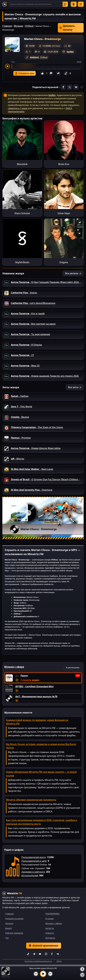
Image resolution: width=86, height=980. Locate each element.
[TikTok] (28, 954)
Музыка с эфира (54, 923)
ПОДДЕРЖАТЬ (53, 914)
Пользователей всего (34, 857)
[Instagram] (46, 954)
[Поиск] (38, 4)
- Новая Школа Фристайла (36, 448)
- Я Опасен (26, 345)
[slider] (46, 66)
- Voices (24, 293)
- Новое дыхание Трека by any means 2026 (45, 376)
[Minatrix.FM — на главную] (5, 4)
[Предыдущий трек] (36, 974)
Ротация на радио (14, 919)
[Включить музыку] (43, 974)
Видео (8, 928)
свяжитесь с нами (17, 108)
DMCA (59, 961)
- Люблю (20, 396)
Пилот (24, 676)
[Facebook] (52, 954)
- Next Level (32, 469)
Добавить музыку (67, 28)
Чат (7, 938)
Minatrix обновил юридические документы (31, 800)
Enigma (64, 262)
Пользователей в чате (34, 861)
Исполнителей (30, 875)
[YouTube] (40, 954)
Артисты (50, 928)
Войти (74, 4)
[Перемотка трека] (51, 691)
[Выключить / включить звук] (82, 969)
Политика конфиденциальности (38, 961)
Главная (7, 26)
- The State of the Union (37, 427)
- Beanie (20, 417)
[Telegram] (34, 954)
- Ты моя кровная (30, 334)
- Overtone (32, 490)
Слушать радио (30, 680)
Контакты (50, 938)
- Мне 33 (25, 366)
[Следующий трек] (50, 974)
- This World (21, 407)
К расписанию (73, 668)
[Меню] (81, 4)
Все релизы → (73, 273)
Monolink (22, 164)
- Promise (21, 438)
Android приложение (44, 946)
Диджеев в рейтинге (33, 872)
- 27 (22, 355)
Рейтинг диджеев (14, 933)
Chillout (29, 26)
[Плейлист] (82, 975)
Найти (65, 4)
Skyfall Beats (22, 262)
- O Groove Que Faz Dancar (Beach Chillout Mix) (47, 479)
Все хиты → (75, 387)
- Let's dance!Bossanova (33, 303)
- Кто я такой (28, 314)
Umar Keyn (64, 213)
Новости (50, 933)
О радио (50, 919)
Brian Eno (64, 164)
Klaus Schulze (22, 213)
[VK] (58, 954)
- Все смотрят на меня (33, 324)
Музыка (18, 26)
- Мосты (18, 459)
